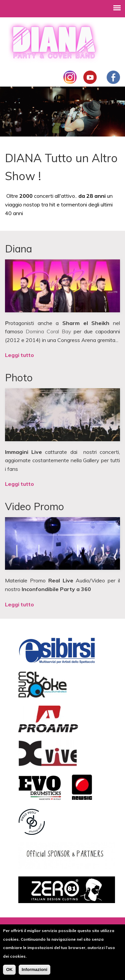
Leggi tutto (19, 355)
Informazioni (34, 973)
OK (9, 973)
